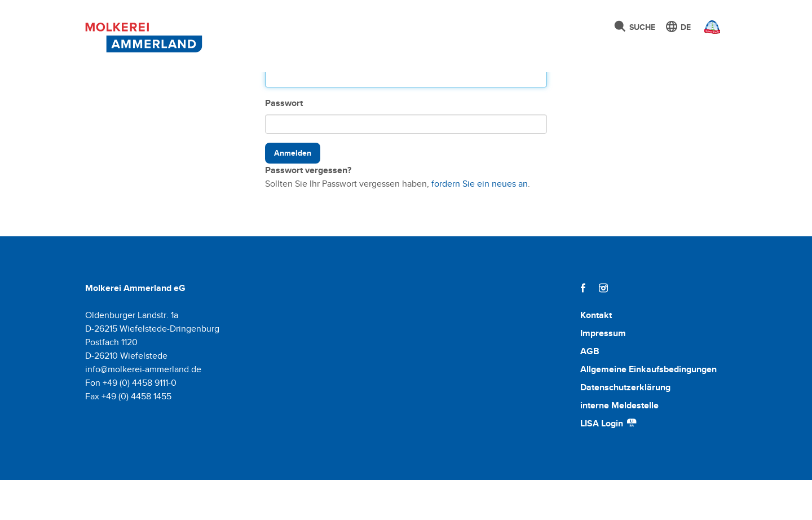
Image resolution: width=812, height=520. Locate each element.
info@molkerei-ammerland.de (143, 409)
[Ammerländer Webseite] (709, 30)
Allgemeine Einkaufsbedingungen (648, 409)
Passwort (284, 143)
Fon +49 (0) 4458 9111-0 (131, 423)
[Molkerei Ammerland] (141, 36)
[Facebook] (583, 328)
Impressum (603, 373)
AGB (590, 391)
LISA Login (609, 463)
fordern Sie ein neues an (480, 224)
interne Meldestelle (619, 445)
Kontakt (596, 355)
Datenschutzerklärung (625, 427)
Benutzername (295, 97)
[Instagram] (603, 328)
